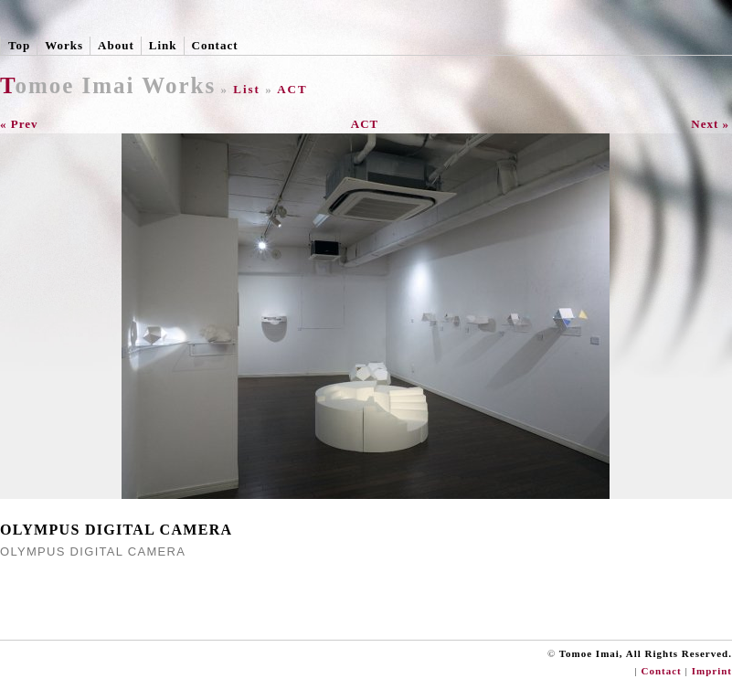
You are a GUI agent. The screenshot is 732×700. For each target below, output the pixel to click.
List (247, 89)
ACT (292, 89)
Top (19, 45)
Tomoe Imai (68, 85)
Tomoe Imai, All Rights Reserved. (646, 653)
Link (163, 45)
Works (64, 45)
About (116, 45)
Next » (710, 124)
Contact (215, 45)
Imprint (712, 671)
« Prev (19, 124)
